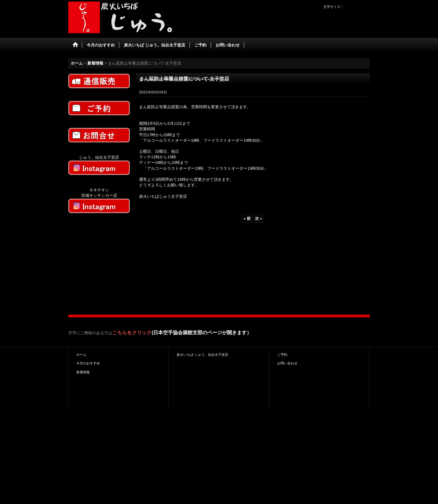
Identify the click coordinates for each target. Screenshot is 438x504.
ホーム (81, 355)
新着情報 (83, 372)
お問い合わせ (287, 363)
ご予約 (282, 355)
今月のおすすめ (88, 363)
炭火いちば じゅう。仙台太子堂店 (202, 355)
